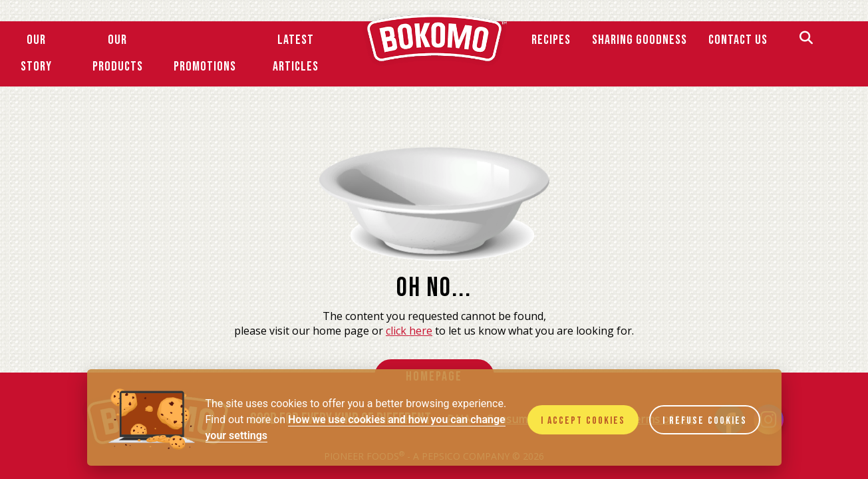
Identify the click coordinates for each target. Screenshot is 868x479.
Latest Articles (296, 53)
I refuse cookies (705, 421)
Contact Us (738, 40)
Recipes (551, 40)
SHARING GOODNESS (640, 40)
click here (409, 331)
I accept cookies (583, 421)
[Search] (806, 40)
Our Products (118, 53)
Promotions (205, 67)
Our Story (36, 53)
